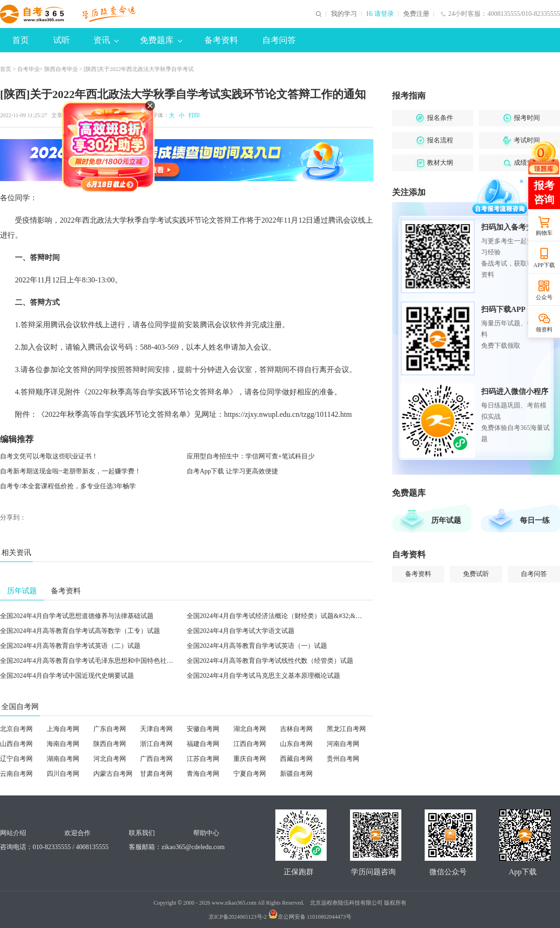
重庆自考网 (250, 759)
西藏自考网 (296, 759)
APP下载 (544, 265)
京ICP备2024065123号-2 (238, 917)
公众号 (544, 297)
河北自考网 (110, 759)
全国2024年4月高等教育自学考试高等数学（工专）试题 (80, 631)
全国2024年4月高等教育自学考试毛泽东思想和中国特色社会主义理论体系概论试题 (119, 661)
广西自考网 (156, 759)
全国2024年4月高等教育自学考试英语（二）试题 (70, 646)
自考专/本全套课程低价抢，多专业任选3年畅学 (68, 486)
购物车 (544, 233)
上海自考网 (63, 729)
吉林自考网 (296, 729)
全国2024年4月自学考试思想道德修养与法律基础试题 (77, 616)
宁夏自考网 (250, 774)
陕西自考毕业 (61, 69)
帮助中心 (206, 833)
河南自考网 (343, 744)
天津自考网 (156, 729)
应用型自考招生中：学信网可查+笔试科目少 (251, 456)
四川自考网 (63, 774)
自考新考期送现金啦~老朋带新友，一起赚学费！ (70, 471)
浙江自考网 (156, 744)
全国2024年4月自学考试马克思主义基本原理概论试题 (263, 676)
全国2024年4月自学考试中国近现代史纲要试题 (67, 676)
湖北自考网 (250, 729)
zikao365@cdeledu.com (193, 847)
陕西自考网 (110, 744)
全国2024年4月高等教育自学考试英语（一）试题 (257, 646)
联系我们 (142, 833)
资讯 (106, 40)
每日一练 (535, 520)
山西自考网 (16, 744)
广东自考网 (110, 729)
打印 (193, 115)
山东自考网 (296, 744)
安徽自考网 (203, 729)
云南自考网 (16, 774)
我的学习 (344, 14)
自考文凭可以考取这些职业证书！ (49, 456)
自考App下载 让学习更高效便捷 (232, 471)
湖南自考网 (63, 759)
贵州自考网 (343, 759)
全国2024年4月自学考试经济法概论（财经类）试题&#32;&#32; (277, 616)
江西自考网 (250, 744)
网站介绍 (13, 833)
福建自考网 (203, 744)
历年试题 (446, 520)
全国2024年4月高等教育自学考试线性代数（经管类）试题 (270, 661)
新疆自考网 (296, 774)
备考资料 (221, 40)
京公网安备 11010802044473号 (310, 917)
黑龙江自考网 (346, 729)
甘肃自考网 (156, 774)
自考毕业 (28, 69)
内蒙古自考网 (113, 774)
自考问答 (279, 40)
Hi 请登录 (380, 14)
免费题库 (161, 40)
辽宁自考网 (16, 759)
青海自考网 (203, 774)
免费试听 (476, 574)
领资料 (544, 330)
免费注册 (416, 14)
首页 (21, 40)
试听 (62, 40)
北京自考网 (16, 729)
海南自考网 (63, 744)
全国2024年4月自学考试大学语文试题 (241, 631)
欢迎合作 (77, 833)
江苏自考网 (203, 759)
